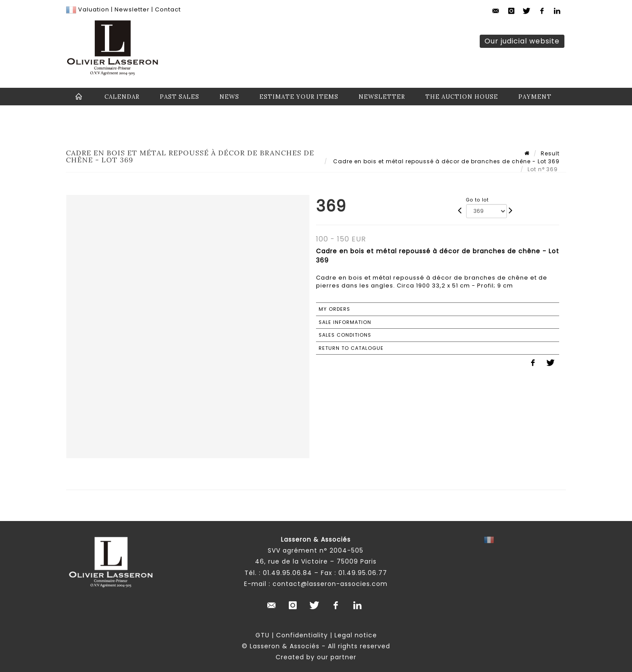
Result (550, 153)
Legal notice (356, 635)
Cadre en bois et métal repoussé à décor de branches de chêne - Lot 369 (445, 161)
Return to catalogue (351, 348)
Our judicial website (522, 41)
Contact (168, 9)
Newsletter (131, 9)
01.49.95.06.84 (287, 573)
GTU (262, 635)
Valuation (94, 9)
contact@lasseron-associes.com (330, 584)
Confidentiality (302, 635)
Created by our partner (316, 657)
